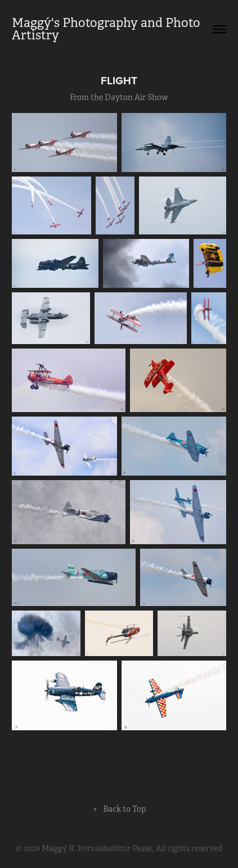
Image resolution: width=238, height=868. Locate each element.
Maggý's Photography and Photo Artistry (107, 29)
